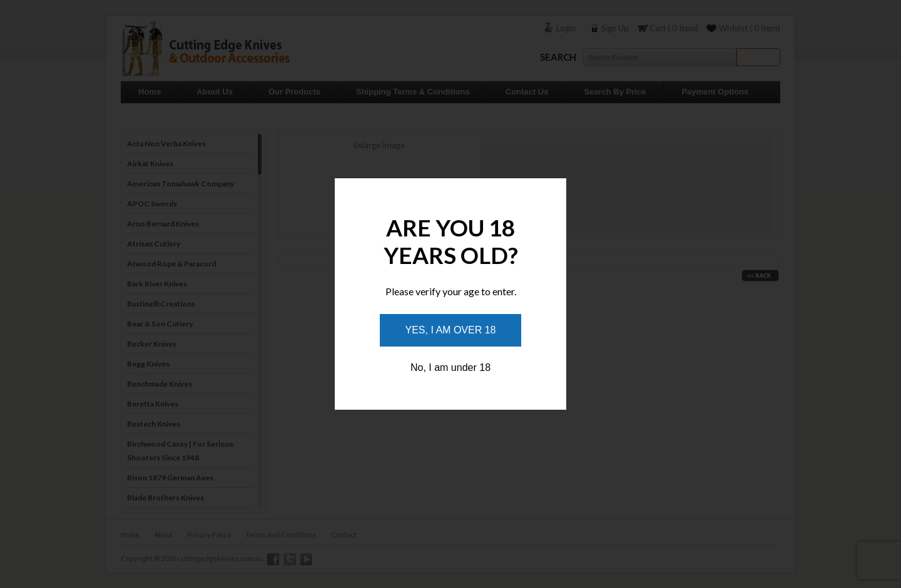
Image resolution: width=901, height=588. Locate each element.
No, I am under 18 (450, 367)
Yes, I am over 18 (451, 330)
